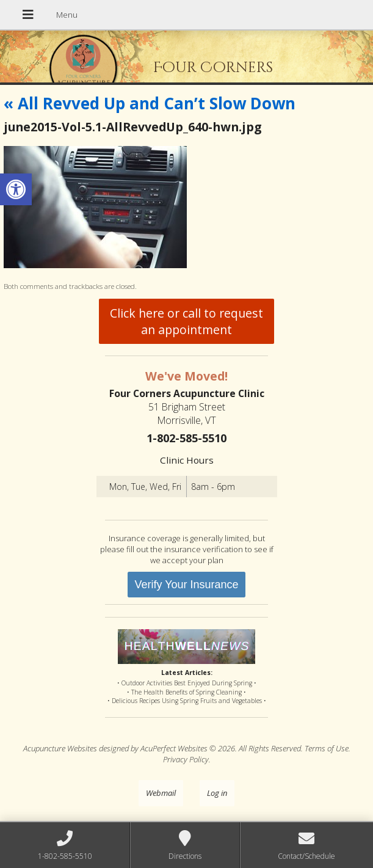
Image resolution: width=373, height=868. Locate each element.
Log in (217, 793)
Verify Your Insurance (186, 585)
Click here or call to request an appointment (186, 321)
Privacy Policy (186, 759)
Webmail (161, 793)
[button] (16, 189)
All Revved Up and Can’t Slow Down (150, 103)
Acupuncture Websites (60, 748)
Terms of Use (327, 748)
